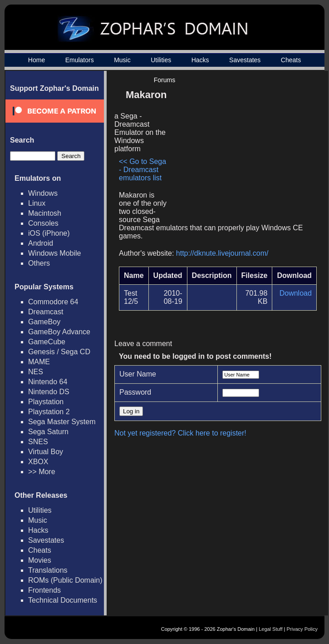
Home (37, 60)
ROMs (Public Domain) (65, 580)
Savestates (245, 60)
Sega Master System (62, 422)
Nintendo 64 (48, 382)
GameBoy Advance (59, 332)
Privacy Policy (302, 629)
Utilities (161, 60)
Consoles (43, 223)
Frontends (44, 590)
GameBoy (44, 322)
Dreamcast (46, 312)
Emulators (80, 60)
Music (122, 60)
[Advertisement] (240, 148)
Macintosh (45, 213)
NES (36, 372)
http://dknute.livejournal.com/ (222, 253)
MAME (39, 362)
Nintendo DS (49, 392)
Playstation (46, 402)
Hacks (200, 60)
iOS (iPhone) (49, 233)
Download (296, 293)
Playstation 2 (49, 412)
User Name (138, 374)
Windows (43, 193)
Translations (48, 570)
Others (39, 263)
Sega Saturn (48, 432)
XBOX (38, 462)
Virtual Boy (46, 452)
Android (41, 243)
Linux (37, 203)
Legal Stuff (270, 629)
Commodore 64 (53, 302)
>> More (42, 472)
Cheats (291, 60)
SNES (38, 442)
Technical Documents (63, 600)
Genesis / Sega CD (59, 352)
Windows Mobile (54, 253)
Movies (40, 560)
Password (135, 392)
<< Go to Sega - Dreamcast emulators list (142, 170)
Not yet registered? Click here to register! (180, 433)
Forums (164, 80)
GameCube (47, 342)
